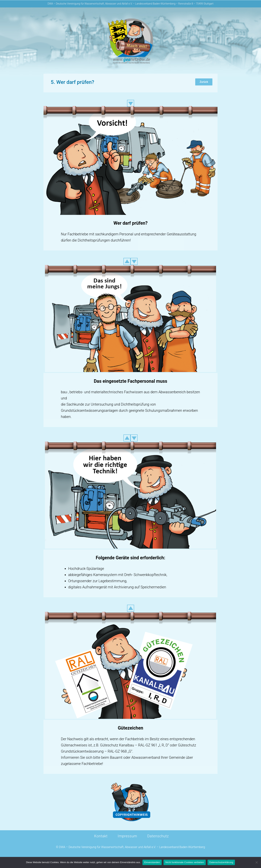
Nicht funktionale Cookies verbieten (185, 862)
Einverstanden (152, 862)
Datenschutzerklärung (221, 862)
